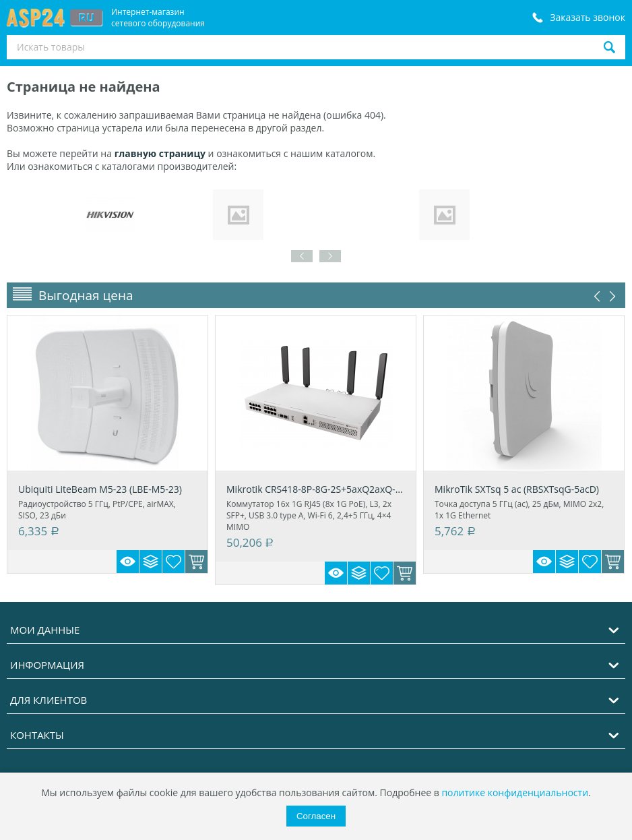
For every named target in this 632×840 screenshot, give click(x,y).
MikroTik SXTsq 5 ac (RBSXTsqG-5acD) (517, 489)
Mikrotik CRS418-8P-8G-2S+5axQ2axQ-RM (316, 489)
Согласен (316, 816)
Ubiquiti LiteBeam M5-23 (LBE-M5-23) (100, 489)
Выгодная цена (86, 295)
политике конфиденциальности (515, 792)
